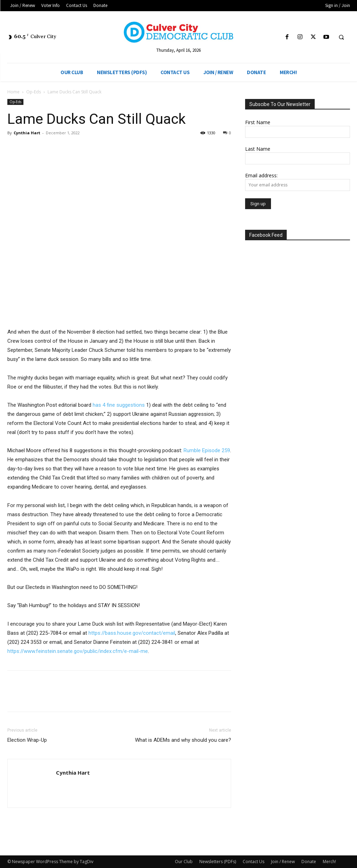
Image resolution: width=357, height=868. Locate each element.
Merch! (329, 862)
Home (13, 92)
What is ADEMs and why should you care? (183, 740)
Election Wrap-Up (27, 740)
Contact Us (254, 862)
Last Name (258, 149)
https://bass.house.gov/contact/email (132, 633)
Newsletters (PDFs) (218, 862)
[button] (341, 37)
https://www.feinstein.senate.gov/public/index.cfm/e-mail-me (78, 651)
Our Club (184, 862)
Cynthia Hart (27, 133)
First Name (258, 122)
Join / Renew (283, 862)
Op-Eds (34, 92)
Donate (309, 862)
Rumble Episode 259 (207, 450)
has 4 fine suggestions (119, 405)
